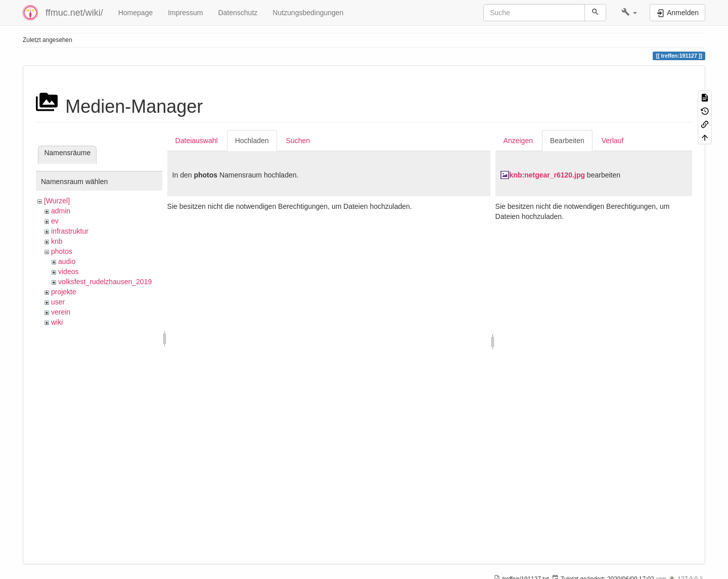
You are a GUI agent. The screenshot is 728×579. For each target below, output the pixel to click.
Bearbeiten (567, 141)
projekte (64, 292)
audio (67, 261)
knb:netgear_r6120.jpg (547, 175)
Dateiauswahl (197, 141)
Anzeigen (518, 141)
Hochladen (252, 141)
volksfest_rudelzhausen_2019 (105, 282)
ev (55, 221)
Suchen (298, 141)
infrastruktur (70, 231)
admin (61, 211)
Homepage (136, 13)
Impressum (185, 13)
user (58, 302)
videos (68, 272)
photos (62, 251)
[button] (629, 13)
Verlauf (613, 141)
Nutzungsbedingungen (308, 13)
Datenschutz (238, 13)
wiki (57, 322)
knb (57, 241)
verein (61, 312)
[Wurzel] (57, 201)
